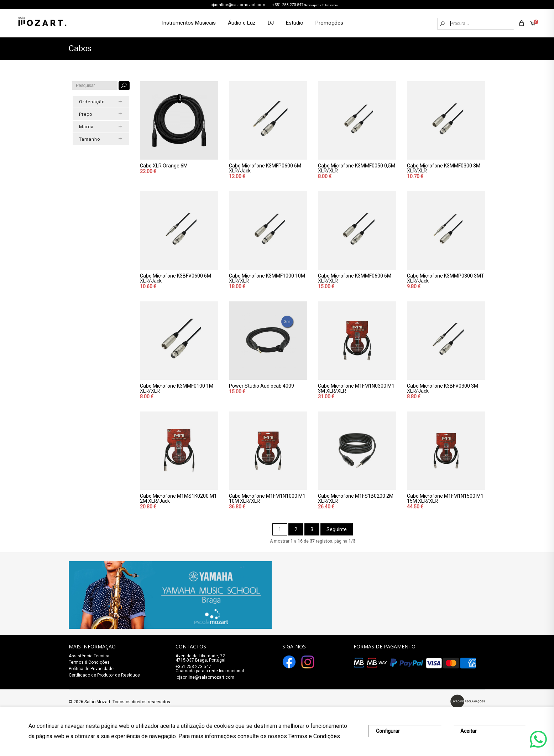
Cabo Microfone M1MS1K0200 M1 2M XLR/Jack (178, 498)
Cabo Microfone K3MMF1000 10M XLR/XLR (267, 278)
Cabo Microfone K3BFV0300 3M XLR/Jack (443, 388)
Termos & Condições (89, 662)
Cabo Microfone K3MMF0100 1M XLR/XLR (177, 388)
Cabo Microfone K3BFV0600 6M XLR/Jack (176, 278)
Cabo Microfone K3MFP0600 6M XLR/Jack (265, 168)
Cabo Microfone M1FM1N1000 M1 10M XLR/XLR (267, 498)
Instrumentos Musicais (189, 23)
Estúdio (295, 23)
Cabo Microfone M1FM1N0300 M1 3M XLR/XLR (356, 388)
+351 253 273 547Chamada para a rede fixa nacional (210, 669)
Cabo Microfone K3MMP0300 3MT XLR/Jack (446, 278)
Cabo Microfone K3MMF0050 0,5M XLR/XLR (357, 168)
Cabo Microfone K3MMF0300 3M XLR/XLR (444, 168)
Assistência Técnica (89, 656)
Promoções (329, 23)
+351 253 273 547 (288, 5)
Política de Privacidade (91, 669)
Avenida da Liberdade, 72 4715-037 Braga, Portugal (200, 658)
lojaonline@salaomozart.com (237, 5)
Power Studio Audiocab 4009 (262, 386)
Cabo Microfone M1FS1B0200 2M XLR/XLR (356, 498)
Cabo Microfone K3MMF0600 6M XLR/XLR (355, 278)
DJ (271, 23)
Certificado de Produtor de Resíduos (104, 675)
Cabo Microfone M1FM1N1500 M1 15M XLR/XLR (445, 498)
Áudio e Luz (242, 23)
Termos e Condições (314, 736)
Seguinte (337, 529)
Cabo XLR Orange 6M (164, 166)
